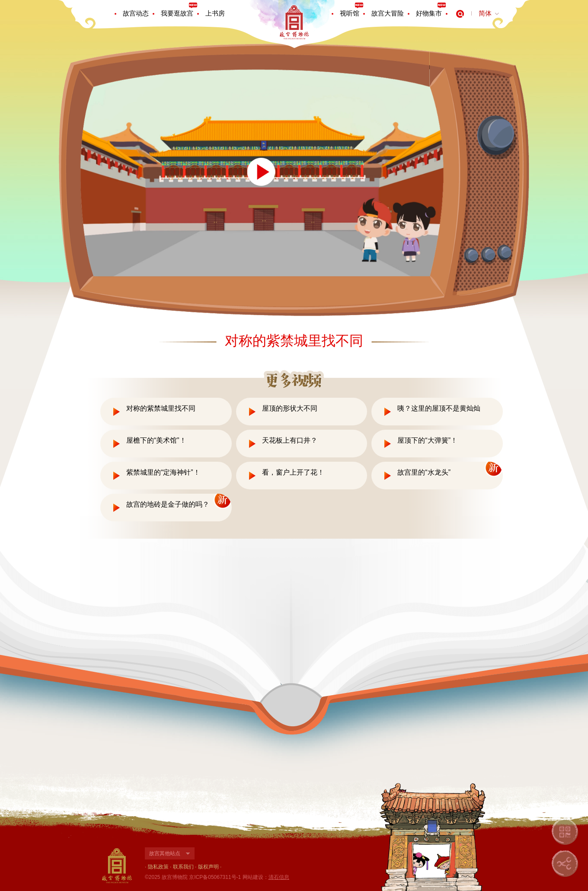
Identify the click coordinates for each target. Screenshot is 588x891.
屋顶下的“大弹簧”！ (427, 440)
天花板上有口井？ (290, 440)
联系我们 (183, 867)
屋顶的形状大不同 (290, 408)
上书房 (215, 13)
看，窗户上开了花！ (293, 472)
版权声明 (208, 867)
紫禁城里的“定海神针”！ (163, 472)
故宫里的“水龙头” (424, 472)
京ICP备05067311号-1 (215, 877)
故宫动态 (136, 13)
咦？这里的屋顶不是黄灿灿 (439, 408)
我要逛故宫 (177, 13)
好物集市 (429, 13)
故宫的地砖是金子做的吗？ (168, 504)
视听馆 (350, 13)
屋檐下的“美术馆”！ (156, 440)
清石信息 (279, 877)
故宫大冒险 (388, 13)
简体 (485, 13)
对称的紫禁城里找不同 (161, 408)
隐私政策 (158, 867)
